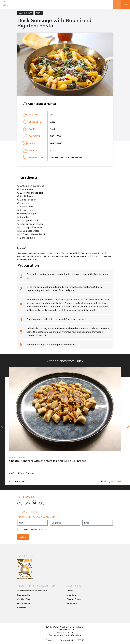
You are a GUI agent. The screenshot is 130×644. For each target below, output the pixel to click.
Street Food (73, 603)
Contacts (22, 608)
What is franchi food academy (32, 591)
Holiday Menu (24, 603)
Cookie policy (66, 640)
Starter (70, 591)
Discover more (18, 481)
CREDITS (79, 640)
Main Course (25, 13)
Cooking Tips (24, 599)
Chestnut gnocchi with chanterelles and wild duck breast (48, 461)
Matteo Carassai (26, 473)
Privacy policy (52, 640)
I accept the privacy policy (34, 529)
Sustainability (24, 595)
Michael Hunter (46, 104)
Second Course (74, 599)
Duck (39, 13)
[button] (126, 4)
